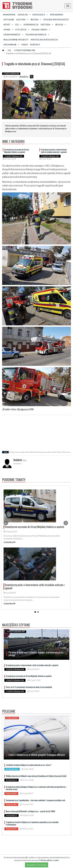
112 (9, 50)
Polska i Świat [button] (41, 30)
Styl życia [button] (22, 30)
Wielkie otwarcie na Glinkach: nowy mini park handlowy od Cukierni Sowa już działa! (36, 776)
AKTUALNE (9, 20)
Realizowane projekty (16, 40)
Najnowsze (9, 15)
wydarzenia (24, 452)
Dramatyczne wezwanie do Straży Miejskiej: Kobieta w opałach (17, 151)
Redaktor (24, 77)
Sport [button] (8, 25)
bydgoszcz (14, 452)
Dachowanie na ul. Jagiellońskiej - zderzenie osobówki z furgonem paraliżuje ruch (35, 800)
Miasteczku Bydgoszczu (44, 40)
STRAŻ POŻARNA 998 (25, 50)
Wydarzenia (57, 15)
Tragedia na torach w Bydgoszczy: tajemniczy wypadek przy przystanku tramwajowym (32, 823)
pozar (43, 452)
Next (66, 523)
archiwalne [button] (11, 45)
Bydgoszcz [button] (40, 15)
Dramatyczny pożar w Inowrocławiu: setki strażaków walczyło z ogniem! (54, 151)
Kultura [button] (22, 20)
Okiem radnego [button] (13, 35)
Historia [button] (47, 25)
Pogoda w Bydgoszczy (56, 20)
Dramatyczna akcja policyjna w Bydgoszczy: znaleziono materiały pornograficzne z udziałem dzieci (36, 788)
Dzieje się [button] (24, 15)
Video (25, 45)
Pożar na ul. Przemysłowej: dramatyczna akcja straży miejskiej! (29, 687)
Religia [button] (61, 25)
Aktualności (35, 452)
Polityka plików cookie (49, 860)
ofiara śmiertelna (54, 452)
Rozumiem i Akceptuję (36, 865)
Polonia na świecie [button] (37, 35)
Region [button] (36, 20)
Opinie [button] (8, 30)
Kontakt (35, 45)
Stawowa (66, 452)
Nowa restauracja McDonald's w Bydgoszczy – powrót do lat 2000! (30, 811)
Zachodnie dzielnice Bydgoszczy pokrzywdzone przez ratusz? (29, 765)
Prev (6, 523)
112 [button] (18, 25)
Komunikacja (31, 25)
